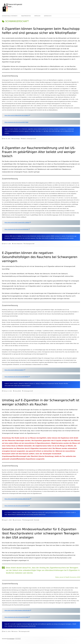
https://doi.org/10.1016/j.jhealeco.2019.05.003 (18, 610)
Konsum (15, 631)
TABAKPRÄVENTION (26, 16)
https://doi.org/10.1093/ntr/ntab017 (15, 370)
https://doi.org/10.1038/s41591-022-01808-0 (17, 115)
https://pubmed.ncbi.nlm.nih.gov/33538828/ (17, 377)
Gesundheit (18, 391)
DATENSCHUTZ (48, 16)
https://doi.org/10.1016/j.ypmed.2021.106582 (18, 223)
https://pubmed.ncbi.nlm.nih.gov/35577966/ (16, 122)
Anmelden (18, 639)
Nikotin (24, 139)
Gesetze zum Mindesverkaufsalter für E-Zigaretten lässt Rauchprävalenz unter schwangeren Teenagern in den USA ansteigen (40, 533)
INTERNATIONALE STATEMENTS (10, 16)
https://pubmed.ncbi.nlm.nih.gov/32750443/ (17, 506)
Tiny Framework (11, 639)
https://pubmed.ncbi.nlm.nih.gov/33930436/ (17, 229)
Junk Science (18, 520)
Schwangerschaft (31, 139)
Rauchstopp (17, 139)
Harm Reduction (18, 244)
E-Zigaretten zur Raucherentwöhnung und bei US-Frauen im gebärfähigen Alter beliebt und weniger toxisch (39, 152)
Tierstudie (36, 520)
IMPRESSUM (37, 16)
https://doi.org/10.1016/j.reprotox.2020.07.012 (18, 499)
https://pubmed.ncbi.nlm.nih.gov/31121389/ (17, 617)
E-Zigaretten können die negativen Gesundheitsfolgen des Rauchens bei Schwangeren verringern (40, 257)
